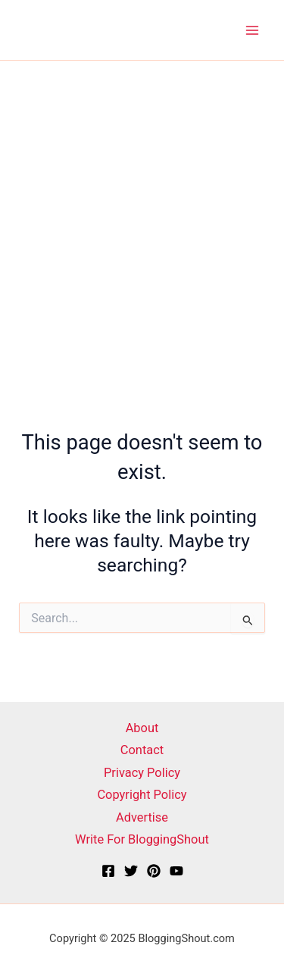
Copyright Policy (142, 795)
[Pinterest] (154, 871)
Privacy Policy (142, 773)
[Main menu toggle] (252, 30)
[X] (131, 871)
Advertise (142, 817)
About (142, 728)
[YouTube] (176, 871)
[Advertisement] (142, 210)
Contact (142, 750)
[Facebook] (108, 871)
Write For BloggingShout (142, 839)
